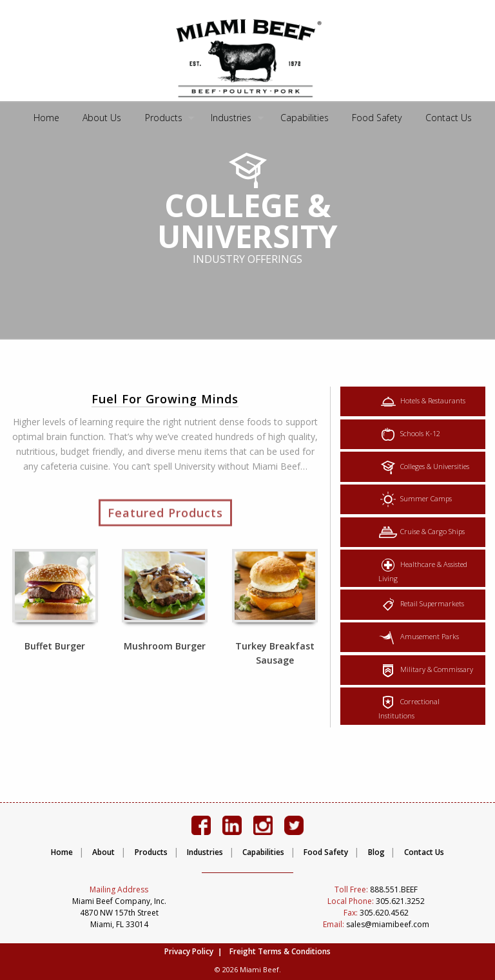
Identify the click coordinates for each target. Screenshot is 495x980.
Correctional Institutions (409, 706)
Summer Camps (415, 499)
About (103, 852)
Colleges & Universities (424, 467)
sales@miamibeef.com (376, 924)
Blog (376, 852)
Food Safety (377, 118)
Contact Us (449, 118)
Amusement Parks (419, 637)
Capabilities (305, 118)
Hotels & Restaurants (422, 401)
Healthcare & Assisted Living (423, 569)
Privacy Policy (189, 951)
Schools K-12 (409, 434)
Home (46, 118)
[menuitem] (46, 119)
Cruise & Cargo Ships (422, 532)
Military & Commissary (426, 670)
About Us (102, 118)
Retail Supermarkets (421, 604)
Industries (231, 118)
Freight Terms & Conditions (280, 951)
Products (164, 118)
